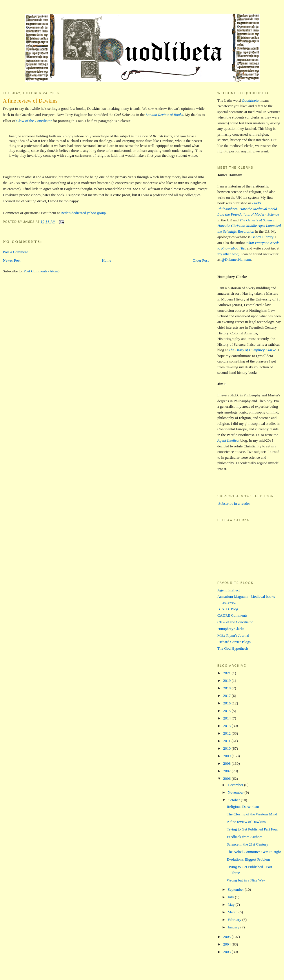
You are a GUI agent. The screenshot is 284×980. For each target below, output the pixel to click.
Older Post (201, 260)
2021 (227, 673)
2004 (227, 944)
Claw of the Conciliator (34, 121)
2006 (227, 778)
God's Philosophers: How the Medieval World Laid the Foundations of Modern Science (248, 209)
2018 (227, 688)
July (231, 897)
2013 (227, 726)
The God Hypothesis (233, 648)
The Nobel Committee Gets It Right (254, 852)
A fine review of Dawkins (30, 101)
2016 (227, 703)
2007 (227, 771)
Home (107, 260)
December (236, 785)
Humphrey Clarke (231, 629)
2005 (227, 937)
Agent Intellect (229, 590)
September (236, 889)
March (233, 912)
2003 (227, 952)
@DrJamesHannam (236, 259)
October (234, 800)
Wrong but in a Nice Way (246, 880)
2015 (227, 711)
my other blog (228, 254)
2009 (227, 756)
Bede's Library (262, 237)
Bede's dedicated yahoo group (83, 213)
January (234, 927)
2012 (227, 733)
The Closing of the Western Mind (252, 814)
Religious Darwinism (243, 807)
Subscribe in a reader (234, 503)
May (232, 905)
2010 (227, 748)
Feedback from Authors (244, 837)
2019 (227, 681)
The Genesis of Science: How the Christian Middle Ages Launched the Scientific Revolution (249, 226)
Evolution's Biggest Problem (248, 859)
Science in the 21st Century (247, 844)
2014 (227, 718)
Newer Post (12, 260)
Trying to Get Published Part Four (252, 829)
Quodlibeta (250, 100)
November (236, 792)
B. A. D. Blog (228, 609)
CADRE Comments (232, 615)
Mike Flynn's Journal (233, 635)
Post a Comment (15, 252)
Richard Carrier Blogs (234, 642)
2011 (227, 741)
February (235, 920)
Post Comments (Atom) (42, 271)
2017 (227, 696)
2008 (227, 763)
